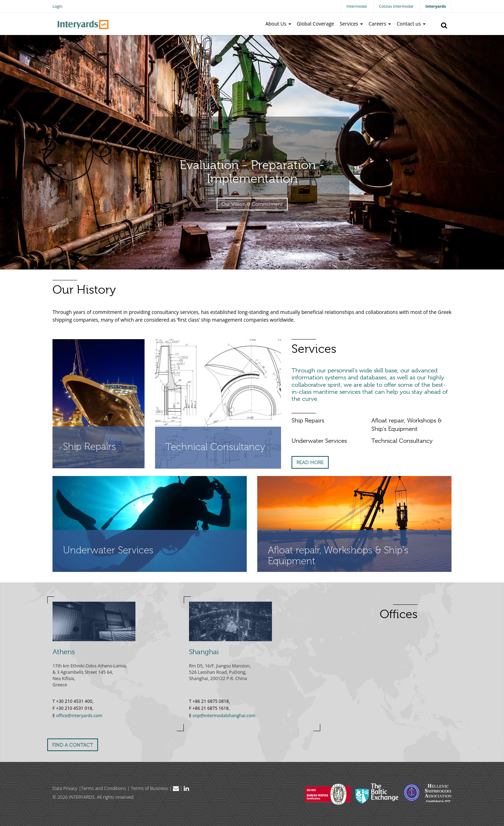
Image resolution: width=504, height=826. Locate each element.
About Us (278, 24)
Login (57, 6)
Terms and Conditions (104, 788)
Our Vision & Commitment (252, 204)
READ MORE (310, 462)
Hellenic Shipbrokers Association (427, 793)
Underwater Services (319, 441)
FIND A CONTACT (73, 745)
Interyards (436, 6)
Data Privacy (65, 788)
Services (351, 24)
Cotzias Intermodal (396, 6)
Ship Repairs (308, 421)
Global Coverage (316, 24)
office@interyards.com (79, 716)
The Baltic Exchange (377, 793)
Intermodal (357, 6)
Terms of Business (150, 788)
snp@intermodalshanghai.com (224, 716)
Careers (380, 24)
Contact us (411, 24)
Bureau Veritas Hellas (328, 794)
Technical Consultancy (402, 441)
